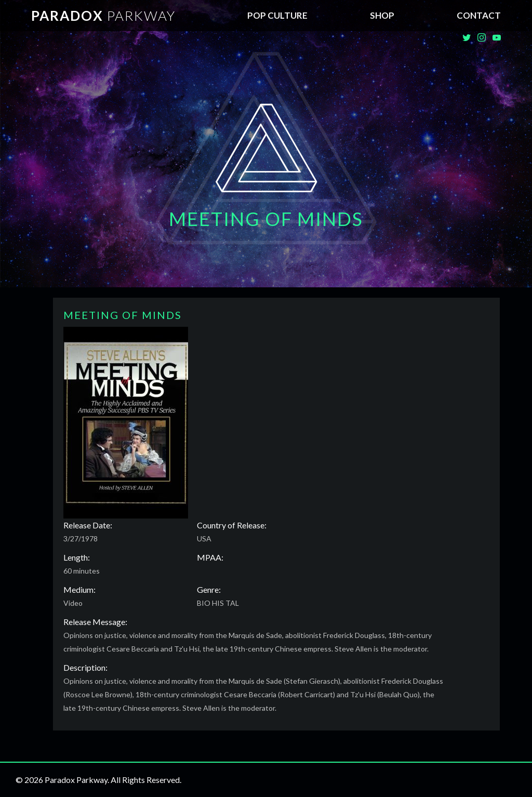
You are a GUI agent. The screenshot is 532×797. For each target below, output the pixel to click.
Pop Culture (277, 15)
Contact (479, 15)
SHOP (382, 15)
